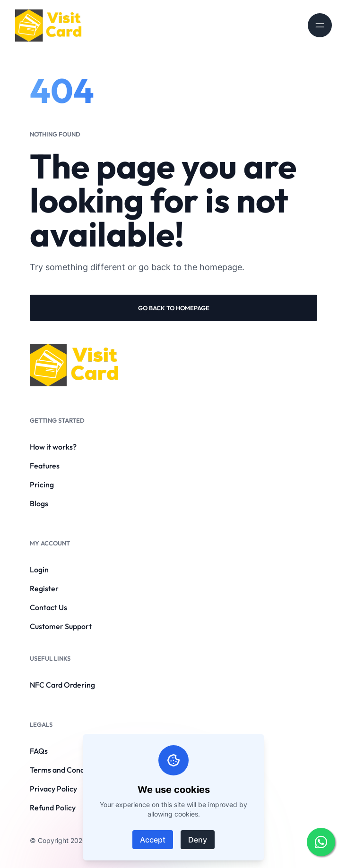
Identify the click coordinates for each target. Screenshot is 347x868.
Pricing (42, 485)
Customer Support (61, 626)
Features (45, 466)
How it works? (53, 447)
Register (44, 588)
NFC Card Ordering (62, 685)
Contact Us (48, 607)
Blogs (39, 503)
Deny (198, 840)
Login (39, 570)
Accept (153, 840)
